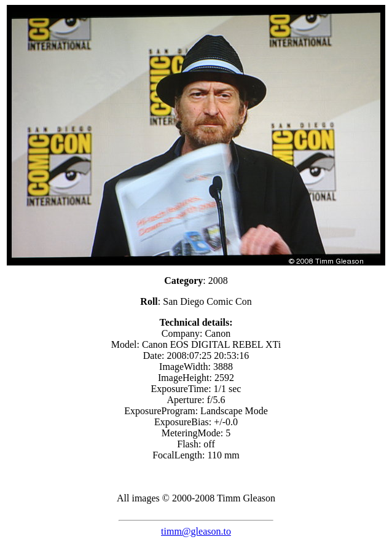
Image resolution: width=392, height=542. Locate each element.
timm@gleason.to (196, 531)
